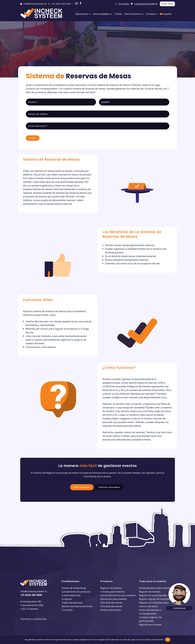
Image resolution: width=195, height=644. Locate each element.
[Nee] (191, 640)
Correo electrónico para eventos (118, 595)
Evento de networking (74, 588)
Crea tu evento (83, 486)
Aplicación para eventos (114, 599)
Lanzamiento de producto (76, 592)
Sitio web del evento (111, 603)
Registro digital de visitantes (155, 599)
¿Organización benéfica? (146, 4)
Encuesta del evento (111, 606)
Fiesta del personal (72, 603)
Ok (168, 640)
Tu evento (67, 610)
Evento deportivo (71, 595)
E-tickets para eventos (113, 592)
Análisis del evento (111, 610)
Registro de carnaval (150, 625)
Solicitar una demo (108, 486)
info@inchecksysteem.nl (35, 4)
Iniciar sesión (167, 4)
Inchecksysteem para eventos (155, 588)
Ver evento (124, 4)
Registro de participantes (153, 595)
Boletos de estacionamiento (77, 606)
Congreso (67, 599)
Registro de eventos (111, 588)
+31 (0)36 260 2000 (61, 4)
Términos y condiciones (33, 619)
